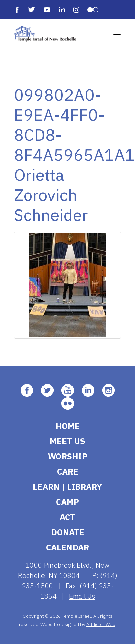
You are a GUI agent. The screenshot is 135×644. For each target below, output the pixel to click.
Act (67, 517)
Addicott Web (101, 624)
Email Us (82, 596)
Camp (67, 502)
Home (68, 426)
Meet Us (67, 441)
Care (68, 471)
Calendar (67, 547)
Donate (68, 532)
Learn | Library (67, 487)
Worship (68, 456)
